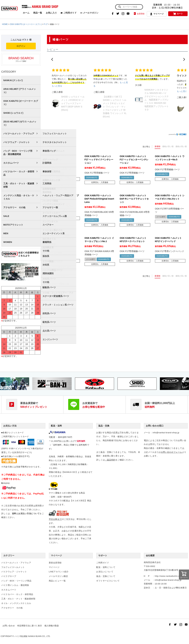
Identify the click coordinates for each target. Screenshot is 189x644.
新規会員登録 (55, 563)
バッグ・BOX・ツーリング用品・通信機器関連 (18, 153)
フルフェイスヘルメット (13, 567)
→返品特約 (110, 460)
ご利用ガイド (69, 13)
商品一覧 (38, 13)
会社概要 (150, 555)
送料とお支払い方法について (26, 514)
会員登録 (139, 14)
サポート (103, 555)
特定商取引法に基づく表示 (30, 626)
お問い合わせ (9, 626)
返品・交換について (106, 576)
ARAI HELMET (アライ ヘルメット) (20, 91)
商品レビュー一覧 (57, 581)
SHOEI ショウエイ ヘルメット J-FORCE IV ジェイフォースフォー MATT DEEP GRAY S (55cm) (73, 103)
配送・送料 (56, 426)
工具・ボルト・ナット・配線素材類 (19, 185)
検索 (120, 7)
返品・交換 (104, 426)
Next (186, 384)
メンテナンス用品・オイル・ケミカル (19, 197)
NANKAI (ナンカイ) (13, 80)
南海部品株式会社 (152, 562)
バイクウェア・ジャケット (17, 142)
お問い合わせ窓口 (155, 426)
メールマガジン (89, 13)
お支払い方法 (10, 426)
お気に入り (51, 13)
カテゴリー (9, 555)
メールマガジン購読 (58, 576)
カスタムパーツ (11, 163)
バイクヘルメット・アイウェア (19, 134)
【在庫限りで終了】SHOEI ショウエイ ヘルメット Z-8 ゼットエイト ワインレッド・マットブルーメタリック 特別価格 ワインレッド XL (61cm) (115, 107)
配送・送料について (106, 567)
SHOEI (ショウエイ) (13, 113)
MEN (6, 233)
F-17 (46, 24)
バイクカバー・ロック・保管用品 (19, 173)
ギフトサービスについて (108, 581)
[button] (52, 59)
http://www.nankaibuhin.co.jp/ (169, 576)
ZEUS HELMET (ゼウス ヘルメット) (20, 123)
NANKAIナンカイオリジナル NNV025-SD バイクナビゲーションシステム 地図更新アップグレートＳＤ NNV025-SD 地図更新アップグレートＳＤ (157, 100)
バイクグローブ (9, 576)
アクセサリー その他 (14, 207)
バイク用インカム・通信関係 (15, 585)
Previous (3, 384)
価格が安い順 (168, 146)
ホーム (26, 13)
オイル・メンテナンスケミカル (16, 603)
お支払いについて (105, 572)
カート (178, 14)
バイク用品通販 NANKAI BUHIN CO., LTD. (32, 636)
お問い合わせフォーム (171, 452)
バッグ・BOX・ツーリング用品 (16, 581)
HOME (5, 24)
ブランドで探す (21, 59)
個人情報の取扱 (52, 626)
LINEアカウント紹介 (59, 572)
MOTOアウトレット (13, 225)
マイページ (157, 14)
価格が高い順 (181, 146)
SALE (6, 216)
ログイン (21, 46)
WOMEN (8, 242)
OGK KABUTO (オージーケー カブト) (26, 24)
